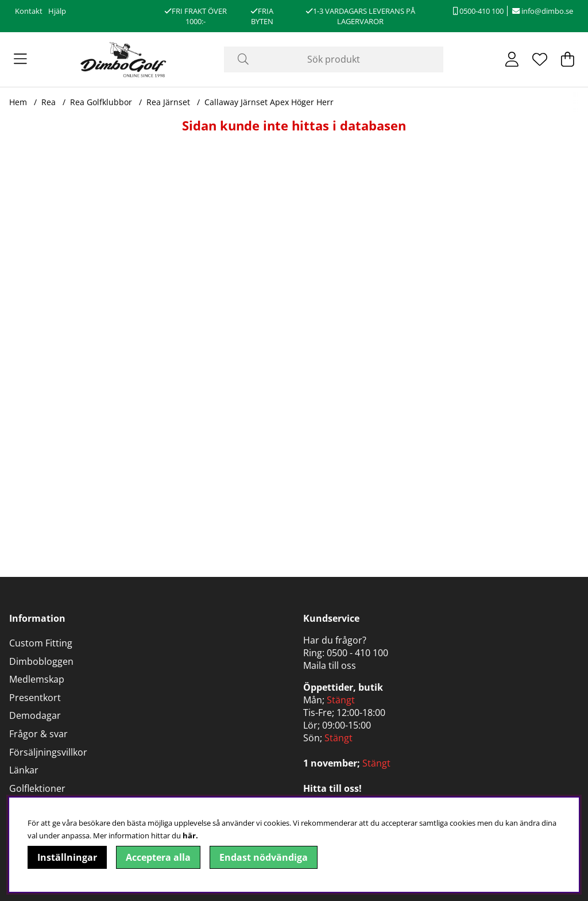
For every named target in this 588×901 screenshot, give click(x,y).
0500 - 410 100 (357, 653)
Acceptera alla (158, 857)
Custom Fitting (41, 643)
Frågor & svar (38, 734)
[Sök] (333, 59)
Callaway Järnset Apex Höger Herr (269, 102)
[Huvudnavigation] (20, 59)
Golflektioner (37, 788)
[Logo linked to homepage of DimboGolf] (123, 59)
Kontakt (29, 11)
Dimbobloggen (41, 661)
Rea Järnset (168, 102)
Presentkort (35, 698)
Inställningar (67, 857)
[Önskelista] (540, 59)
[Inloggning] (512, 59)
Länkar (24, 770)
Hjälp (57, 11)
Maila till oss (330, 665)
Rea (49, 102)
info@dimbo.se (543, 11)
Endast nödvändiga (264, 857)
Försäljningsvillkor (48, 752)
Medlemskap (37, 679)
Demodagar (35, 715)
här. (190, 835)
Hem (18, 102)
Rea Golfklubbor (101, 102)
